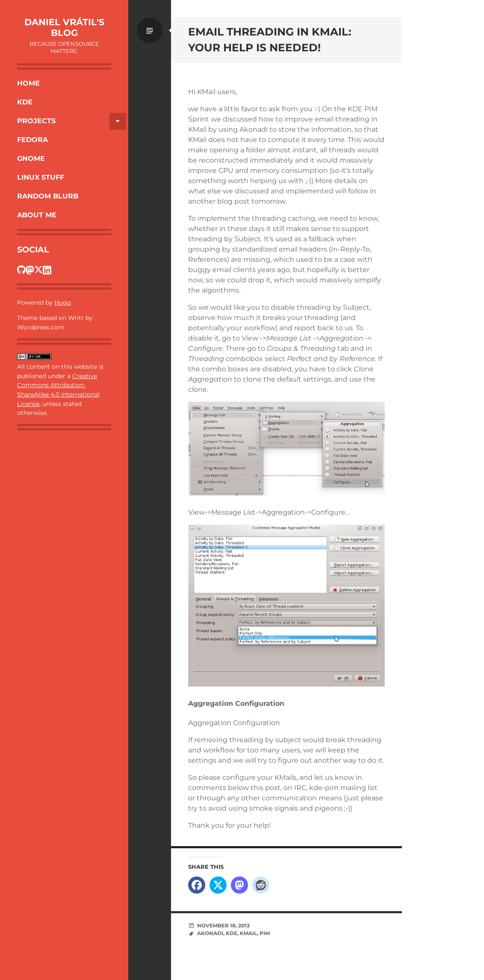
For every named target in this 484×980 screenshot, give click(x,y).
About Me (37, 215)
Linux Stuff (41, 177)
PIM (265, 933)
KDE (25, 102)
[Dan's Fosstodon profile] (30, 269)
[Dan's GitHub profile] (21, 269)
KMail (248, 933)
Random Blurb (48, 196)
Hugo (63, 302)
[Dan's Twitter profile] (38, 269)
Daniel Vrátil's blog (64, 27)
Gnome (31, 158)
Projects (72, 121)
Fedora (32, 140)
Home (28, 83)
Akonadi (210, 933)
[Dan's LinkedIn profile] (47, 269)
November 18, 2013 (223, 925)
